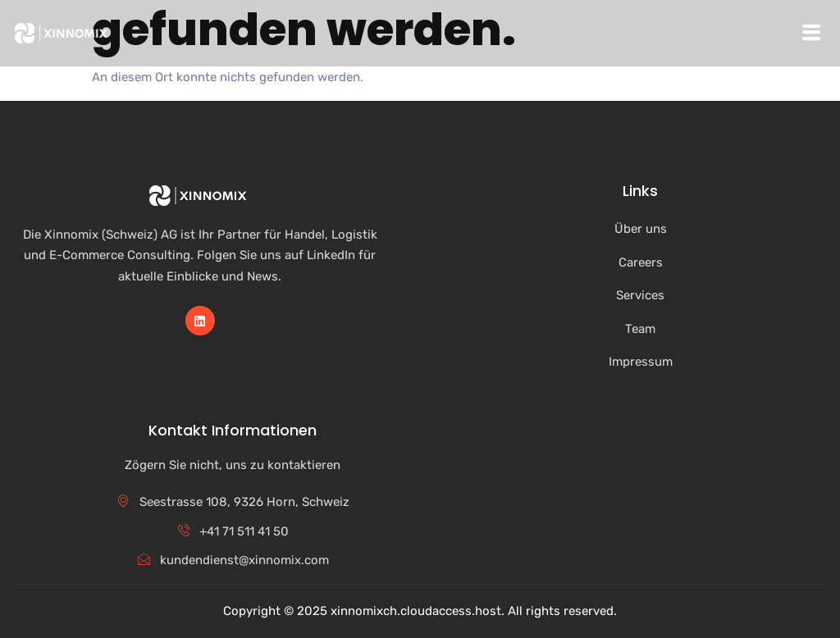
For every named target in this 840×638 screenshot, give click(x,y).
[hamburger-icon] (811, 33)
